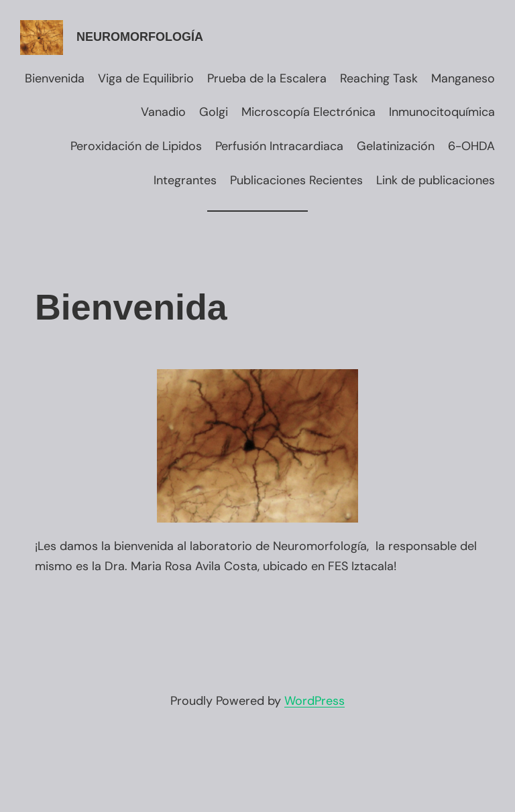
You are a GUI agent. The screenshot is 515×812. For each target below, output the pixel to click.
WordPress (314, 701)
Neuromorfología (140, 37)
